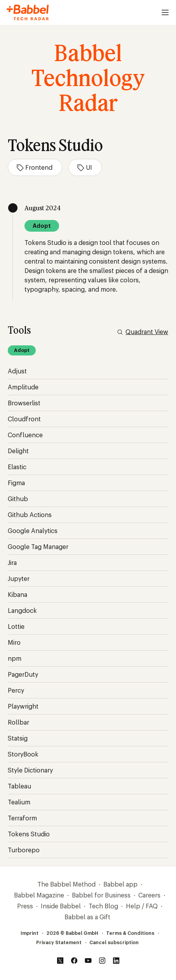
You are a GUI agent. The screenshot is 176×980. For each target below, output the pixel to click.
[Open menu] (165, 12)
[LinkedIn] (116, 961)
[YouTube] (88, 961)
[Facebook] (74, 961)
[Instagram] (102, 961)
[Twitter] (60, 961)
